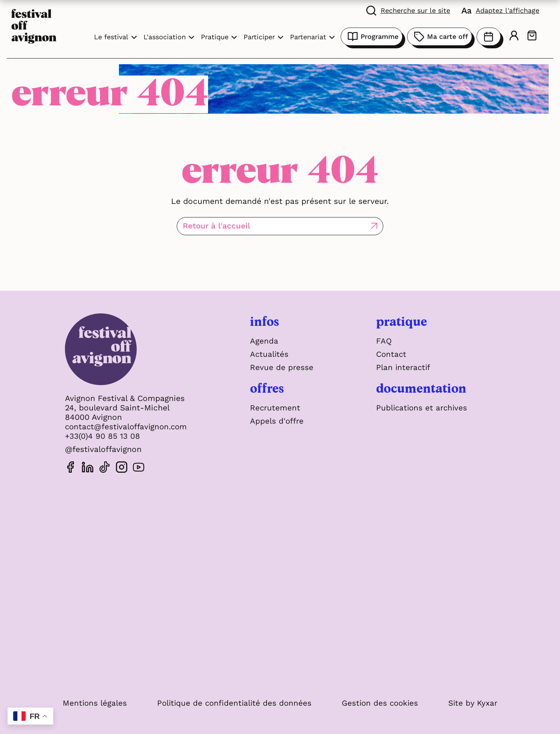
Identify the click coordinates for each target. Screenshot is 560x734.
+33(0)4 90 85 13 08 (103, 436)
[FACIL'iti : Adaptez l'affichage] (500, 10)
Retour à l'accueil (249, 226)
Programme (372, 37)
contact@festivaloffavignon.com (128, 426)
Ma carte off (440, 37)
